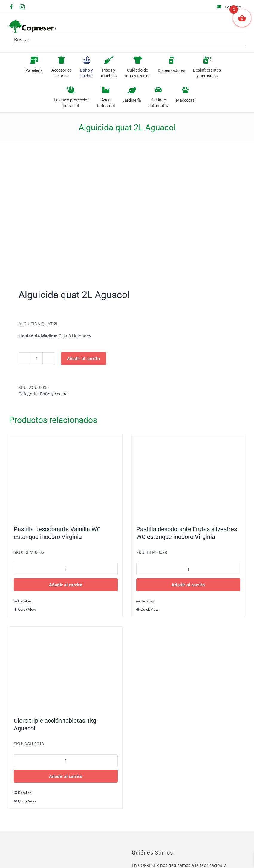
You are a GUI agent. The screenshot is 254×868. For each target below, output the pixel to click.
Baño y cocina (54, 394)
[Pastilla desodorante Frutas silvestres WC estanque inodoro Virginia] (188, 477)
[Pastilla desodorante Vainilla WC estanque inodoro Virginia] (66, 477)
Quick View (27, 609)
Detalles (25, 601)
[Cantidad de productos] (37, 359)
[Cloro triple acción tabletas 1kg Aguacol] (66, 669)
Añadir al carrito (84, 359)
